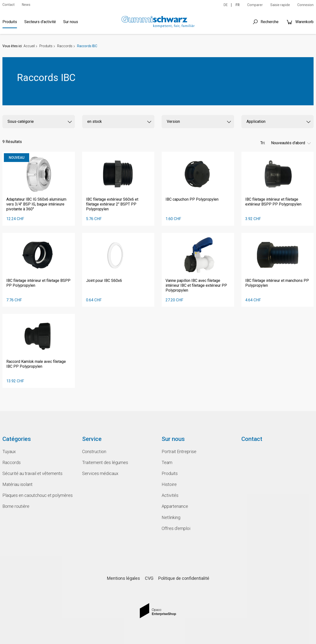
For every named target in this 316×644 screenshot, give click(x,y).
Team (167, 462)
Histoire (169, 484)
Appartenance (175, 506)
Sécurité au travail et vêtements (32, 473)
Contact (9, 5)
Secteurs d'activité (40, 22)
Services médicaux (100, 473)
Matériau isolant (18, 484)
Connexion (305, 5)
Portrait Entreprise (179, 452)
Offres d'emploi (176, 528)
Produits (10, 22)
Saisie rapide (280, 5)
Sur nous (71, 22)
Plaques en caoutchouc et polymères (38, 495)
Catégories (17, 439)
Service (92, 439)
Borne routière (16, 506)
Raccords (65, 46)
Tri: (263, 143)
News (26, 5)
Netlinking (171, 517)
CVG (149, 578)
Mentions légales (123, 578)
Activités (170, 495)
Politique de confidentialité (184, 578)
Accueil (29, 46)
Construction (94, 452)
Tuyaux (9, 452)
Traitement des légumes (105, 462)
